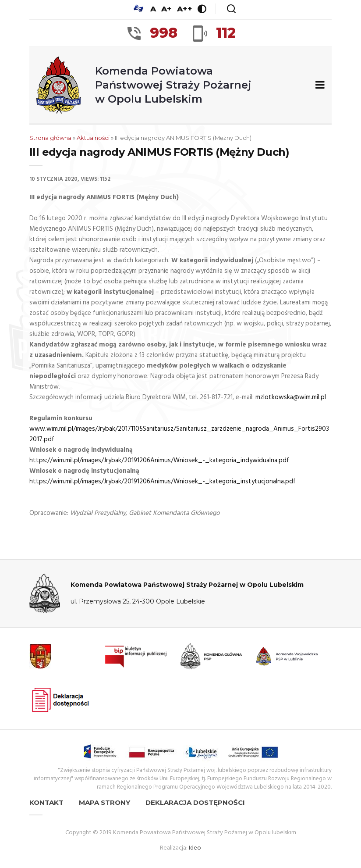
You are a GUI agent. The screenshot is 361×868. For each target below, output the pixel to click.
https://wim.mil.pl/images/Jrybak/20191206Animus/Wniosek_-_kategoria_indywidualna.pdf (159, 461)
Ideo (195, 848)
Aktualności (93, 138)
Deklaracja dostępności (195, 802)
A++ (185, 9)
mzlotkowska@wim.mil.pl (291, 397)
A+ (166, 9)
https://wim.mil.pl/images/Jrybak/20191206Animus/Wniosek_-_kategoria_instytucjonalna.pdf (163, 482)
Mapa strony (104, 802)
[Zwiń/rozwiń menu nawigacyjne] (318, 85)
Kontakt (46, 802)
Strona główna (50, 138)
